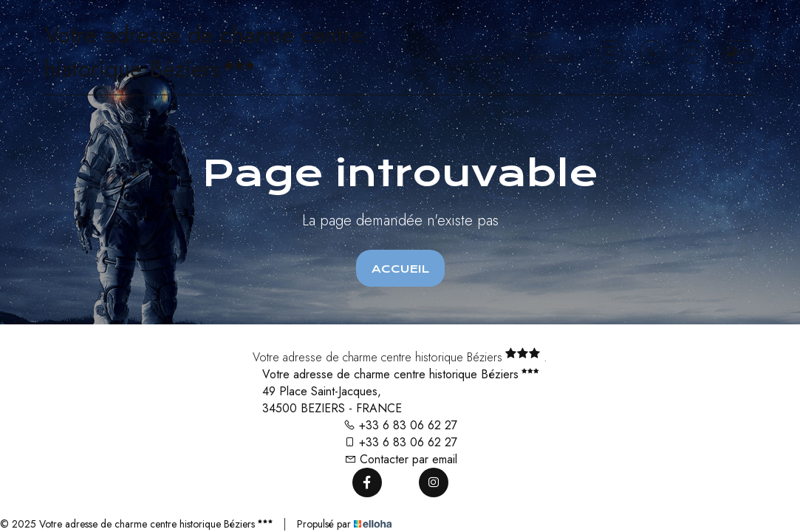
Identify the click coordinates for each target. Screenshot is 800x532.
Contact (490, 59)
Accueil (400, 269)
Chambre (529, 35)
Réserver (551, 59)
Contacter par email (401, 459)
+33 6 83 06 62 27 (400, 425)
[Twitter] (400, 482)
